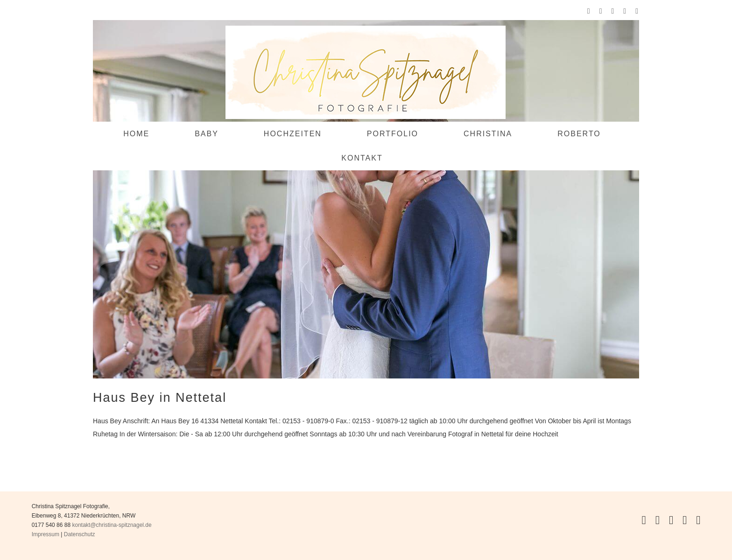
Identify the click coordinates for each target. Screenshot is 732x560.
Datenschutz (80, 534)
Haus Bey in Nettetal (160, 398)
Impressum (46, 534)
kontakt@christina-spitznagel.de (112, 525)
